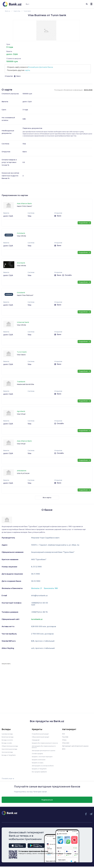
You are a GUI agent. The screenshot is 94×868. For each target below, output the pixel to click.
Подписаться (47, 801)
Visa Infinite (21, 236)
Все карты (47, 498)
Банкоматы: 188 (51, 588)
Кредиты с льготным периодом (44, 758)
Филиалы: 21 (37, 588)
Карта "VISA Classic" (24, 206)
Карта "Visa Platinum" (25, 295)
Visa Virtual (21, 414)
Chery (64, 740)
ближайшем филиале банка (40, 67)
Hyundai (65, 737)
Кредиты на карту (39, 764)
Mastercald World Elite (25, 384)
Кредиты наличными (40, 761)
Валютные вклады (8, 737)
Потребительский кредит (42, 734)
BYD (64, 749)
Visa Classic (21, 355)
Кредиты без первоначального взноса (44, 744)
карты (27, 70)
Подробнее (84, 223)
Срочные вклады (8, 752)
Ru (27, 4)
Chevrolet (66, 743)
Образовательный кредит (42, 737)
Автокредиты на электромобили (44, 767)
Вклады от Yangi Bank (10, 755)
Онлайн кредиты (38, 755)
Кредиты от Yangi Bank (41, 770)
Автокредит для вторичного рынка (45, 752)
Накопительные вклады (11, 749)
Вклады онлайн (7, 743)
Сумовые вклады (8, 734)
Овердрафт (36, 740)
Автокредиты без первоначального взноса (45, 748)
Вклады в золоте (8, 740)
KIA (63, 734)
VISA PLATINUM (23, 473)
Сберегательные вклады (11, 746)
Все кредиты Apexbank (41, 773)
